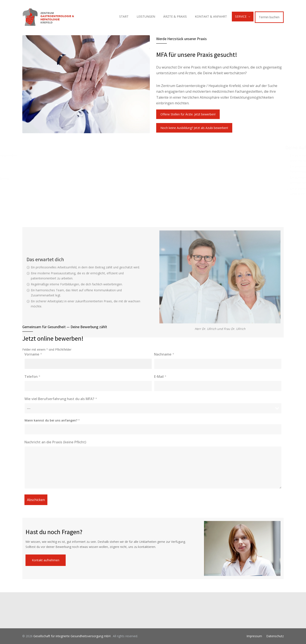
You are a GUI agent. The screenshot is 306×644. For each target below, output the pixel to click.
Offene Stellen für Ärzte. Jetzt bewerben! (188, 114)
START (124, 16)
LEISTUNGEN (146, 16)
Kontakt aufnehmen (46, 560)
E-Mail (160, 377)
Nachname (164, 354)
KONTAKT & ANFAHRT (211, 16)
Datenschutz (275, 636)
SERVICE (241, 16)
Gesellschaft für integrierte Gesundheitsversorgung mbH (72, 636)
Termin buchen (269, 17)
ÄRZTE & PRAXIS (175, 16)
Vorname (33, 354)
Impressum (254, 636)
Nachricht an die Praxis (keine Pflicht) (55, 442)
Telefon (32, 377)
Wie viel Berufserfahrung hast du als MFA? (61, 399)
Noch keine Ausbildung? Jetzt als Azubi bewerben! (194, 128)
